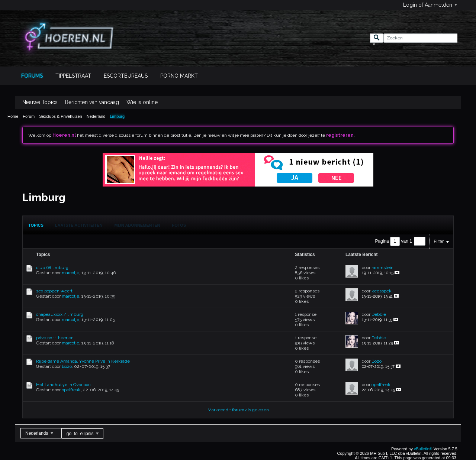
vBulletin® (423, 449)
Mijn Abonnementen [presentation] (137, 225)
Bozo (67, 366)
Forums (32, 76)
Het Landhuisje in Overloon (63, 385)
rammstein (382, 268)
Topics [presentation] (36, 225)
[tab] (36, 225)
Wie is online (142, 102)
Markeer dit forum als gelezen (238, 410)
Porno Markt (179, 76)
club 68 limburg (52, 268)
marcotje (70, 273)
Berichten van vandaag (92, 102)
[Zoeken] (420, 38)
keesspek (382, 291)
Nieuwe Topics (40, 102)
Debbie (379, 314)
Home (13, 116)
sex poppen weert (54, 291)
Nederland (96, 116)
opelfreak (71, 390)
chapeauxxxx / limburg (60, 314)
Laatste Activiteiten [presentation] (79, 225)
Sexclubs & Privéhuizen (61, 116)
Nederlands (39, 433)
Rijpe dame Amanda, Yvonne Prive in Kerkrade (83, 361)
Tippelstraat (73, 76)
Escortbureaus (126, 76)
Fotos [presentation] (179, 225)
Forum (29, 116)
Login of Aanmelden (430, 5)
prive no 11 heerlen (55, 338)
